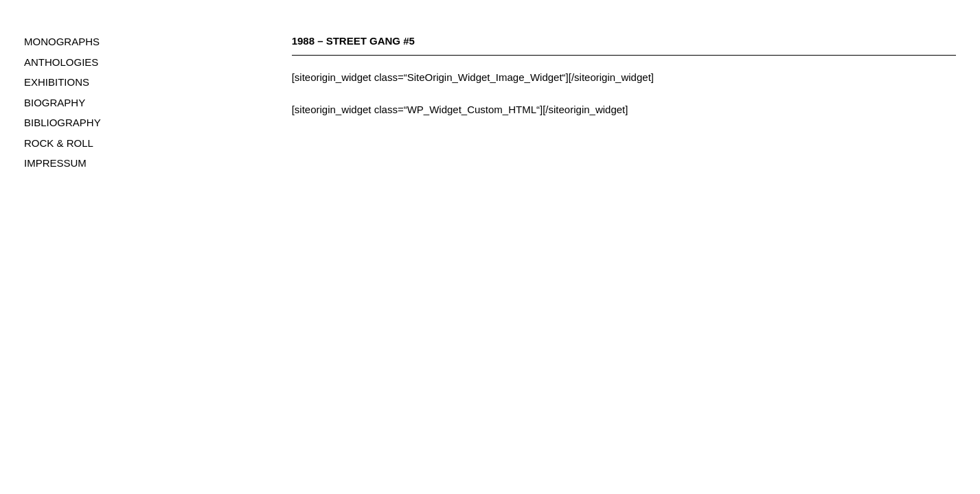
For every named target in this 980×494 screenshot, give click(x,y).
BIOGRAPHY (55, 103)
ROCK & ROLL (59, 143)
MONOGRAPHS (62, 42)
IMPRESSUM (55, 163)
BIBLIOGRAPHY (62, 122)
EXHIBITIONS (57, 82)
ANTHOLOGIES (61, 62)
